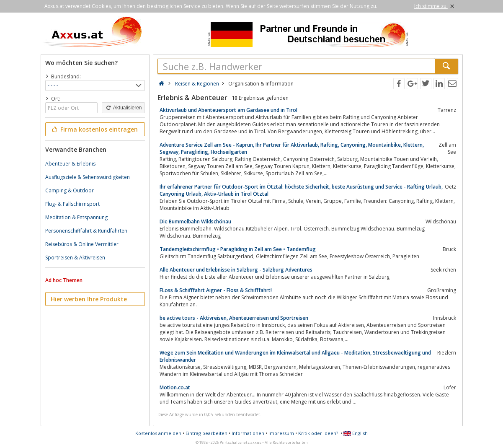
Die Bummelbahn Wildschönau (195, 221)
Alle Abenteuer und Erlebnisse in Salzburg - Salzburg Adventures (236, 270)
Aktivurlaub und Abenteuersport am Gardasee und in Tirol (228, 110)
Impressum (281, 433)
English (356, 433)
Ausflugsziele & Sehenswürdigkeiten (88, 177)
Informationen (248, 433)
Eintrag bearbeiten (206, 433)
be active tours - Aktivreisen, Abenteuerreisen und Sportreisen (234, 318)
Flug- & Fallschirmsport (72, 204)
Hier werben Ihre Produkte (89, 299)
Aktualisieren (123, 108)
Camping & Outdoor (70, 190)
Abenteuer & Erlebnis (70, 164)
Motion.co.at (175, 387)
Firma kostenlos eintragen (94, 129)
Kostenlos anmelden (158, 433)
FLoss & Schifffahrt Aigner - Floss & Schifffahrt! (216, 290)
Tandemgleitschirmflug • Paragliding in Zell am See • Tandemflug (238, 249)
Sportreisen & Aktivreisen (75, 258)
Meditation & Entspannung (76, 217)
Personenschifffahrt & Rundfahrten (86, 231)
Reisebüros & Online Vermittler (82, 244)
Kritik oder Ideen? (318, 433)
